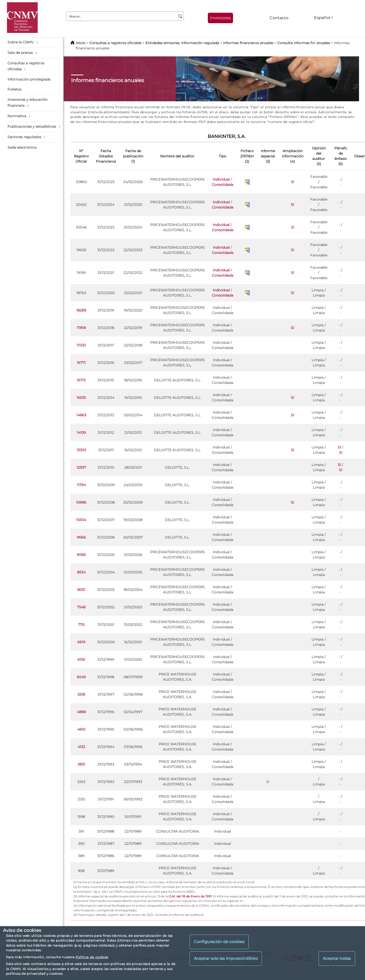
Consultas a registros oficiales (115, 43)
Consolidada (223, 185)
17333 (81, 345)
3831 (81, 764)
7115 (81, 625)
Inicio (81, 43)
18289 (81, 310)
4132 (81, 747)
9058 (81, 555)
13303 (81, 450)
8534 (81, 572)
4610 (81, 729)
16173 (81, 380)
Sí (293, 182)
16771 (81, 363)
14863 (81, 415)
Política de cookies (92, 957)
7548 (81, 607)
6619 (81, 642)
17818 (81, 328)
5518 (81, 694)
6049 (81, 677)
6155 (81, 659)
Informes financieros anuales (248, 43)
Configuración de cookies (219, 942)
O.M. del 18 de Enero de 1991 (190, 896)
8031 (81, 590)
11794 (81, 485)
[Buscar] (180, 16)
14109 (81, 433)
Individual (221, 179)
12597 (81, 467)
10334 (81, 520)
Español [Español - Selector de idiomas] (322, 18)
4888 (81, 712)
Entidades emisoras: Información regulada (182, 43)
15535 (81, 398)
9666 (81, 537)
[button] (33, 42)
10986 (81, 502)
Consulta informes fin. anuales (304, 43)
